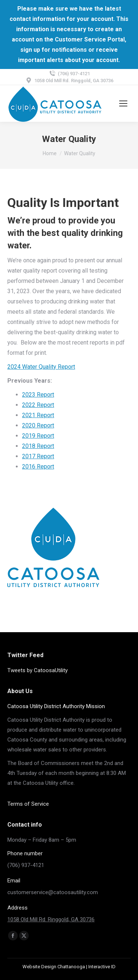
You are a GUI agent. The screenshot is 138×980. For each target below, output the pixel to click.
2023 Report (38, 395)
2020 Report (38, 425)
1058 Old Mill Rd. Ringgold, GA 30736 (51, 919)
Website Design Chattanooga (54, 967)
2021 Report (38, 415)
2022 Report (38, 405)
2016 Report (38, 467)
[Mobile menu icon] (123, 103)
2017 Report (38, 456)
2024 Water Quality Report (41, 367)
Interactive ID (102, 967)
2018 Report (38, 446)
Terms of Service (28, 804)
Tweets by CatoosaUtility (38, 670)
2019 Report (38, 436)
